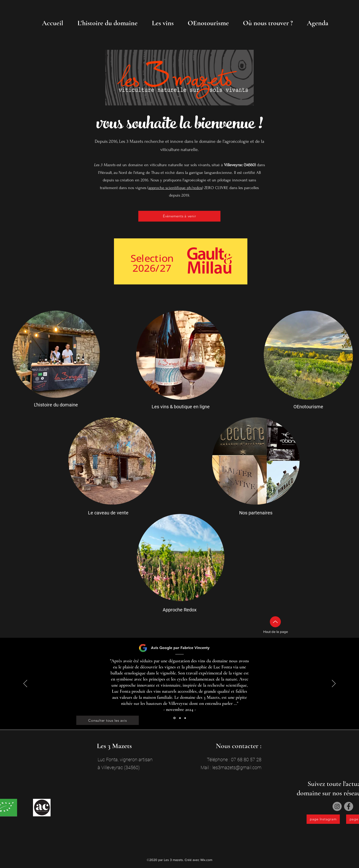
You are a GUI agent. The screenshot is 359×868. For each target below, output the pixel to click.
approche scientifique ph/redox (175, 188)
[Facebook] (349, 806)
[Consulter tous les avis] (108, 720)
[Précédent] (25, 684)
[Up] (275, 622)
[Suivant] (334, 684)
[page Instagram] (323, 819)
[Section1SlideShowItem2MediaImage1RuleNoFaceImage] (180, 718)
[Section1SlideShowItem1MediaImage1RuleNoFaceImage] (174, 718)
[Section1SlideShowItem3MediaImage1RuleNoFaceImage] (185, 718)
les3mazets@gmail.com (237, 768)
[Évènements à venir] (179, 216)
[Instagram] (337, 806)
